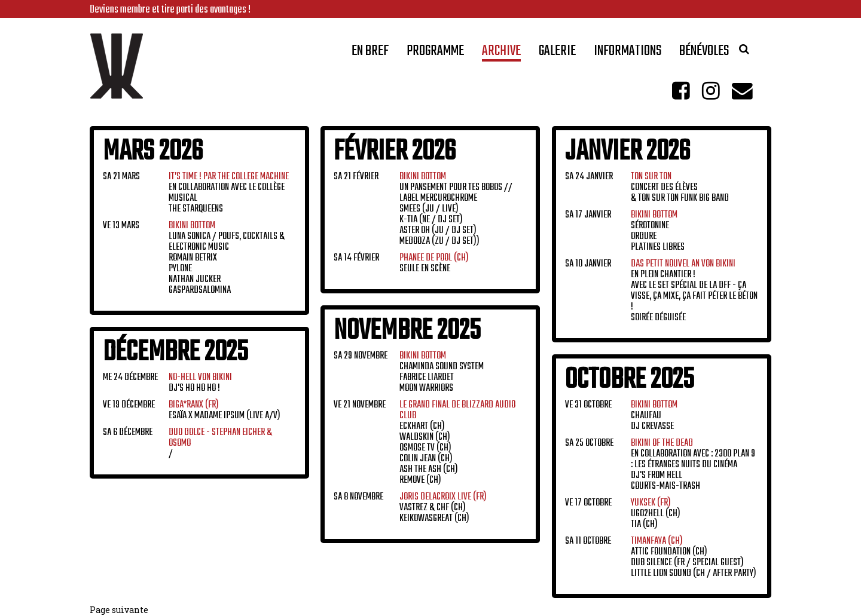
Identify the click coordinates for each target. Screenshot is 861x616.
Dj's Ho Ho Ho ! (200, 383)
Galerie (557, 53)
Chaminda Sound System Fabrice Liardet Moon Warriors (442, 372)
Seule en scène (434, 263)
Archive (501, 53)
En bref (370, 53)
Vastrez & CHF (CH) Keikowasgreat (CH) (443, 508)
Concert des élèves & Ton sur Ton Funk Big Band (680, 188)
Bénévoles (704, 53)
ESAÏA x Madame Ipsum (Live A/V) (225, 410)
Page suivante (119, 610)
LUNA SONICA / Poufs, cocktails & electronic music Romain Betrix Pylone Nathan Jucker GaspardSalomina (227, 258)
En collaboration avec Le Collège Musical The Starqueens (229, 193)
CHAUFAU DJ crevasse (654, 416)
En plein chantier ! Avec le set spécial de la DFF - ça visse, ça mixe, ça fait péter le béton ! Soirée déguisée (694, 291)
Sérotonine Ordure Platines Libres (658, 231)
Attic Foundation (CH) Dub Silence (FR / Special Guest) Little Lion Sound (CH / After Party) (694, 557)
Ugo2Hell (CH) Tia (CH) (656, 514)
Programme (435, 53)
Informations (628, 53)
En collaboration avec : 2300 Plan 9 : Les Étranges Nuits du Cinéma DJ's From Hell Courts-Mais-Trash (693, 465)
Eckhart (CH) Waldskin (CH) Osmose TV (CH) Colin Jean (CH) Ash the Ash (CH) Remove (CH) (457, 443)
